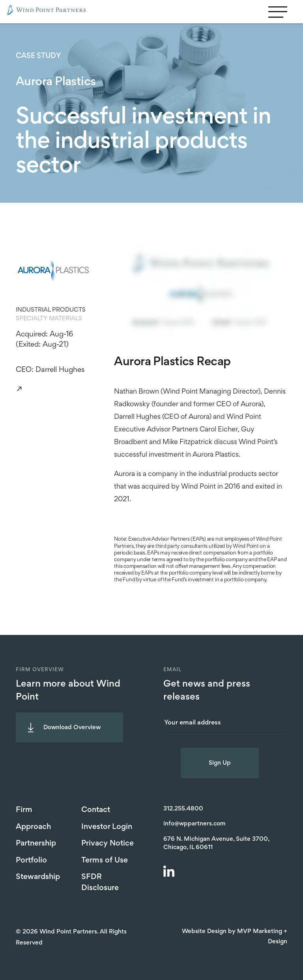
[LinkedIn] (170, 872)
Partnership (36, 844)
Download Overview (72, 728)
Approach (33, 827)
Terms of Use (105, 861)
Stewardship (38, 877)
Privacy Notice (108, 844)
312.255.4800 (183, 809)
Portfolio (31, 861)
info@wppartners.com (195, 824)
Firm (24, 810)
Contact (96, 810)
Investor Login (107, 827)
